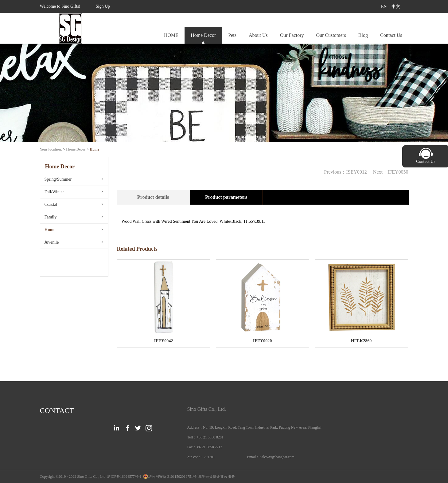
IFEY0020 (262, 341)
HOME (171, 35)
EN (384, 7)
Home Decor (76, 149)
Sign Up (103, 6)
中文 (396, 7)
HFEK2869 (361, 341)
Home (94, 149)
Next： (391, 172)
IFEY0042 (164, 341)
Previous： (345, 172)
